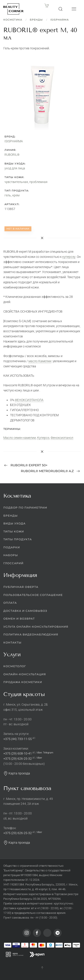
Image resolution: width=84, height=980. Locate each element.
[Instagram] (27, 933)
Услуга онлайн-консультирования (36, 627)
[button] (60, 9)
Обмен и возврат (19, 619)
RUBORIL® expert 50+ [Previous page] (26, 465)
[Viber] (47, 933)
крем (16, 195)
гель (8, 195)
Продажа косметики (23, 682)
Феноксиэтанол (62, 438)
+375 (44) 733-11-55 (18, 739)
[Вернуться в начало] (13, 9)
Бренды (36, 20)
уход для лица (15, 168)
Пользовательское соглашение (33, 595)
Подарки (12, 547)
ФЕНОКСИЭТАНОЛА (29, 400)
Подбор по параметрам (25, 508)
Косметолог (15, 666)
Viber (39, 753)
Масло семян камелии (20, 438)
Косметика (13, 20)
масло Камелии (40, 361)
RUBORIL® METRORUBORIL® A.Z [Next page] (50, 471)
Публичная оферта (21, 587)
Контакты (12, 642)
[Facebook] (37, 933)
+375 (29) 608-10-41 (18, 753)
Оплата (10, 603)
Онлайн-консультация (25, 674)
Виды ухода (14, 523)
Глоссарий (13, 563)
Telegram (48, 753)
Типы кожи (14, 531)
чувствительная (16, 182)
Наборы (11, 555)
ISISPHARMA (60, 20)
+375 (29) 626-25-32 (18, 759)
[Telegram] (58, 933)
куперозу (69, 257)
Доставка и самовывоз (25, 611)
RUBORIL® (12, 155)
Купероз (43, 438)
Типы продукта (18, 539)
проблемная (38, 182)
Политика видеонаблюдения (31, 634)
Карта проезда (17, 773)
